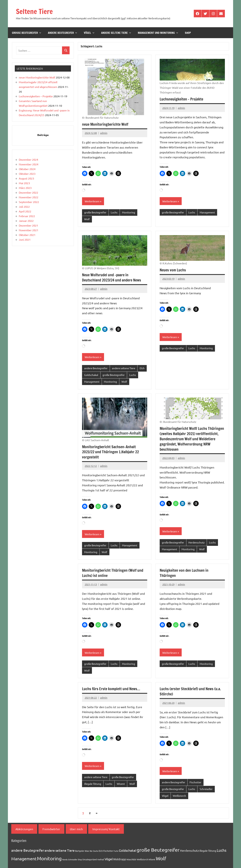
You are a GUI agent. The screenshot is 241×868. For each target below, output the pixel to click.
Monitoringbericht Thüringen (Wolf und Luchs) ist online (113, 573)
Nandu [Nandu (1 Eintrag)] (65, 859)
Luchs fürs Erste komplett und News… (111, 689)
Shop (188, 33)
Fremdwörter (51, 829)
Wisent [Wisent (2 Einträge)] (152, 859)
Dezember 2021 (28, 225)
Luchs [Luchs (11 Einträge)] (222, 850)
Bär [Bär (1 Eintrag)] (91, 851)
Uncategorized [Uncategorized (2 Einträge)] (90, 859)
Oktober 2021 (27, 235)
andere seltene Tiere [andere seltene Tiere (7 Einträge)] (60, 850)
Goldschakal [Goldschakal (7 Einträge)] (127, 850)
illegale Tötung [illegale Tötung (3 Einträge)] (208, 851)
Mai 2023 (24, 183)
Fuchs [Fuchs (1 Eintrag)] (116, 851)
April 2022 (25, 211)
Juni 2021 (25, 239)
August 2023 (26, 178)
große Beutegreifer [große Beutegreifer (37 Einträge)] (158, 850)
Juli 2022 (24, 207)
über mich (76, 829)
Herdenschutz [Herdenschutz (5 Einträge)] (189, 850)
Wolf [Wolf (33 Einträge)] (161, 858)
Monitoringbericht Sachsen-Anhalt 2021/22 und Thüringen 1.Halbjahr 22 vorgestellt (110, 452)
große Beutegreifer (27, 33)
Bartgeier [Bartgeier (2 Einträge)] (80, 851)
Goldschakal (91, 375)
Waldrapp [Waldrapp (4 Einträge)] (120, 859)
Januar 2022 (26, 221)
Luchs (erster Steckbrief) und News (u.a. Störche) (190, 691)
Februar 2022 (27, 216)
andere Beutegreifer (63, 33)
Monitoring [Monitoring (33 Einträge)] (49, 858)
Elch (142, 368)
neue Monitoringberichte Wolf (105, 124)
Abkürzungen (24, 829)
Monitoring (129, 212)
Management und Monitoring (158, 33)
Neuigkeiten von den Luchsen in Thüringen (184, 573)
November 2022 (29, 197)
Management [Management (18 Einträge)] (24, 859)
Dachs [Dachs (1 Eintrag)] (96, 851)
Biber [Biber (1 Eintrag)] (87, 851)
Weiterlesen (92, 201)
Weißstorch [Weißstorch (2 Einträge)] (142, 859)
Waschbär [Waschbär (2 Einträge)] (131, 859)
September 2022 (29, 202)
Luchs (114, 212)
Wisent (121, 784)
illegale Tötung (93, 784)
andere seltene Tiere (116, 33)
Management (207, 212)
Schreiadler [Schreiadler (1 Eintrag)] (73, 859)
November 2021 (29, 230)
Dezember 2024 (28, 159)
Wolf (87, 219)
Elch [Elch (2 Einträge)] (101, 851)
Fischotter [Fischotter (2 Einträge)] (108, 851)
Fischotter (195, 782)
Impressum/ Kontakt (106, 829)
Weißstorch (179, 796)
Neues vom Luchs (173, 270)
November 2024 (29, 164)
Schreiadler (206, 789)
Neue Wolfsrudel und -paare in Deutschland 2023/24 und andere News (112, 277)
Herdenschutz (196, 542)
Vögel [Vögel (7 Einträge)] (109, 859)
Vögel (89, 33)
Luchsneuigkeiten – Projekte (181, 99)
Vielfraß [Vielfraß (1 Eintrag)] (101, 859)
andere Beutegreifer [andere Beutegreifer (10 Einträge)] (28, 850)
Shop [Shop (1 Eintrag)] (80, 859)
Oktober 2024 (27, 169)
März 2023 (25, 188)
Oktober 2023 (27, 174)
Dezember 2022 (28, 192)
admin (104, 133)
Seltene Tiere (34, 11)
